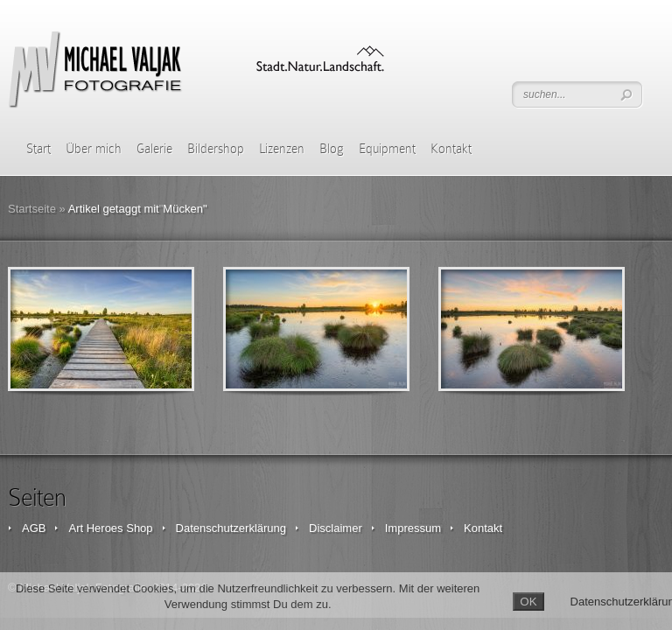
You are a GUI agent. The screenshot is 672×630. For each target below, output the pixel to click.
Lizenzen (282, 149)
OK (528, 602)
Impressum (413, 528)
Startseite (32, 209)
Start (38, 149)
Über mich (94, 149)
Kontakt (451, 149)
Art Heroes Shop (110, 528)
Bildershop (216, 149)
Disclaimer (336, 528)
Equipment (387, 149)
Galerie (154, 149)
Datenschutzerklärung (231, 528)
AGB (34, 528)
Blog (332, 149)
